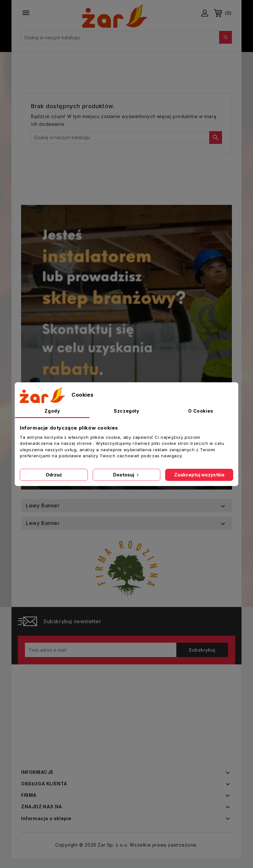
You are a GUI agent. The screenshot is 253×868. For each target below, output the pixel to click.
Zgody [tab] (52, 411)
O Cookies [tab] (201, 411)
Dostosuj (126, 475)
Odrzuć (54, 475)
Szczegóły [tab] (126, 411)
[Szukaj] (126, 37)
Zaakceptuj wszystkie (199, 475)
